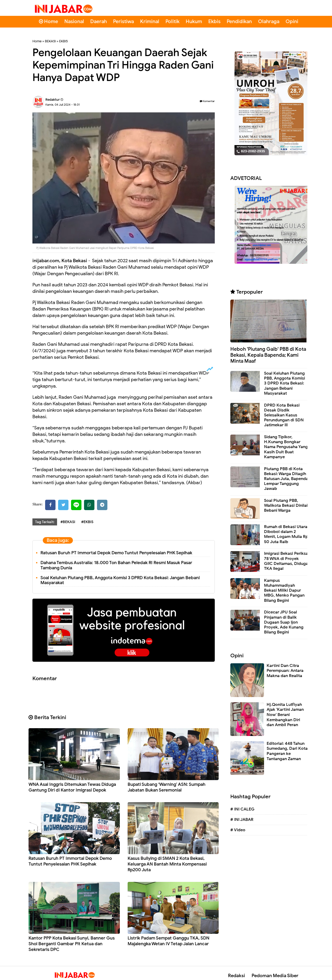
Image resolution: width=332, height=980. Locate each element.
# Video (238, 830)
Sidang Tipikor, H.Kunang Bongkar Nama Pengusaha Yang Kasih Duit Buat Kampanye (286, 447)
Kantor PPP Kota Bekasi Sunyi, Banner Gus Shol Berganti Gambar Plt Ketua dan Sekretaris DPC (72, 944)
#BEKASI (68, 522)
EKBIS (63, 41)
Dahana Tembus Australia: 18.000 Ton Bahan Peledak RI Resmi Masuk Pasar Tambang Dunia (116, 565)
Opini (292, 21)
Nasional (74, 21)
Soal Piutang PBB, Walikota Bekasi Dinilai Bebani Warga (286, 505)
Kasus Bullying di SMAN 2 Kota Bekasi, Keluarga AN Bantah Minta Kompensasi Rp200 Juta (167, 864)
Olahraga (269, 21)
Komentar (207, 101)
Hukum (194, 21)
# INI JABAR (242, 820)
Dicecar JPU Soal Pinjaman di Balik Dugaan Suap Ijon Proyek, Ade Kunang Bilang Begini (284, 622)
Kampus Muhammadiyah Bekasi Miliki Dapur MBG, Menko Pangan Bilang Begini (284, 590)
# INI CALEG (242, 809)
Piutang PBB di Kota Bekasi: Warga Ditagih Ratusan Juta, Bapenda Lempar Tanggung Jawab (286, 479)
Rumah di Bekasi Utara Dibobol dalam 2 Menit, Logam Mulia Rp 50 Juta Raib (286, 534)
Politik (172, 21)
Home (49, 21)
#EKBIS (87, 522)
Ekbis (214, 21)
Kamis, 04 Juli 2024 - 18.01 (63, 105)
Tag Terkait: (45, 522)
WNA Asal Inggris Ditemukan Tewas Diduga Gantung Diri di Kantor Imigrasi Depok (72, 787)
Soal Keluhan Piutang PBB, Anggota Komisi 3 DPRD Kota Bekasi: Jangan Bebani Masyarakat (120, 580)
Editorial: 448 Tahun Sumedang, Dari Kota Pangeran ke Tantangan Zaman (287, 751)
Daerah (99, 21)
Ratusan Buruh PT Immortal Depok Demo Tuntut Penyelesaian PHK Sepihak (116, 553)
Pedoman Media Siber (275, 976)
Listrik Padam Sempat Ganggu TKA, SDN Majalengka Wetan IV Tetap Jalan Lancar (168, 941)
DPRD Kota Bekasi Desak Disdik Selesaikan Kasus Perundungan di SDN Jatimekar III (284, 415)
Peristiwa (123, 21)
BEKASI (50, 41)
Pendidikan (239, 21)
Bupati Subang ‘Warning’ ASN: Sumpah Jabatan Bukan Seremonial (167, 787)
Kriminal (150, 21)
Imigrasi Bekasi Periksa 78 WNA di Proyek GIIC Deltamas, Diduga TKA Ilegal (286, 561)
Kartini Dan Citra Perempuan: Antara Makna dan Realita (285, 671)
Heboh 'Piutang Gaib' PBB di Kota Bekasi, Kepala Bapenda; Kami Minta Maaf (268, 355)
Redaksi (237, 976)
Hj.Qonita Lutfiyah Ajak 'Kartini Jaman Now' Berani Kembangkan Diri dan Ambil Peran (285, 715)
